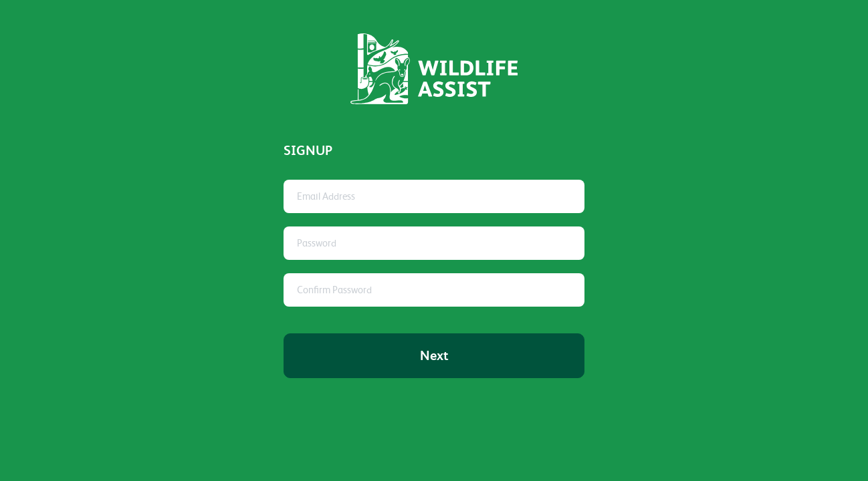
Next (434, 355)
